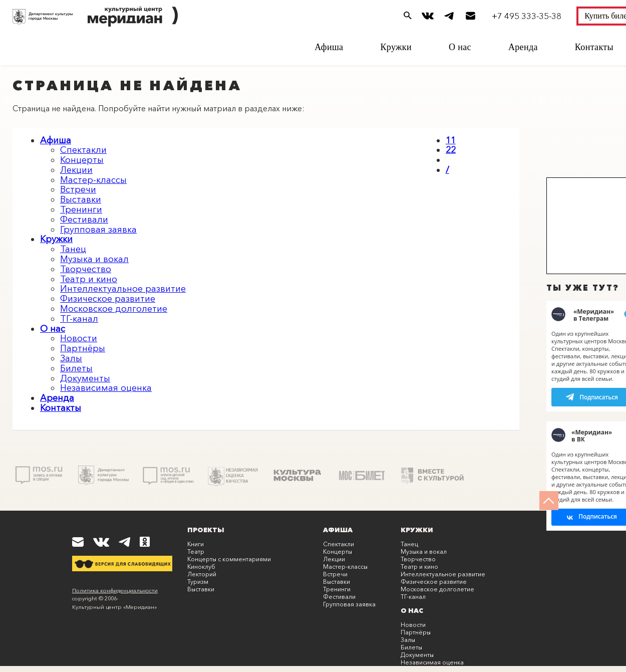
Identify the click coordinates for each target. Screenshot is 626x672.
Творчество (86, 269)
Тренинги (81, 209)
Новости (79, 338)
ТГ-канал (79, 319)
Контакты (594, 47)
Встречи (78, 189)
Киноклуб (201, 567)
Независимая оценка (106, 388)
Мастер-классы (93, 180)
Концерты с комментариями (229, 559)
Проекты (206, 530)
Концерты (82, 160)
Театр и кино (89, 279)
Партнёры (83, 348)
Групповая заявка (98, 230)
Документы (85, 378)
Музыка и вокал (94, 259)
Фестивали (84, 219)
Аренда (523, 47)
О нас (460, 47)
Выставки (81, 199)
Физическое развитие (108, 299)
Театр (196, 551)
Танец (73, 249)
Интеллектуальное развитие (123, 289)
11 (451, 140)
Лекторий (202, 574)
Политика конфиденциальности (115, 590)
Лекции (76, 170)
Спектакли (83, 150)
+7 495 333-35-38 (527, 16)
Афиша (329, 47)
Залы (71, 358)
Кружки (396, 47)
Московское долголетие (114, 309)
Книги (196, 544)
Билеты (76, 368)
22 (451, 150)
